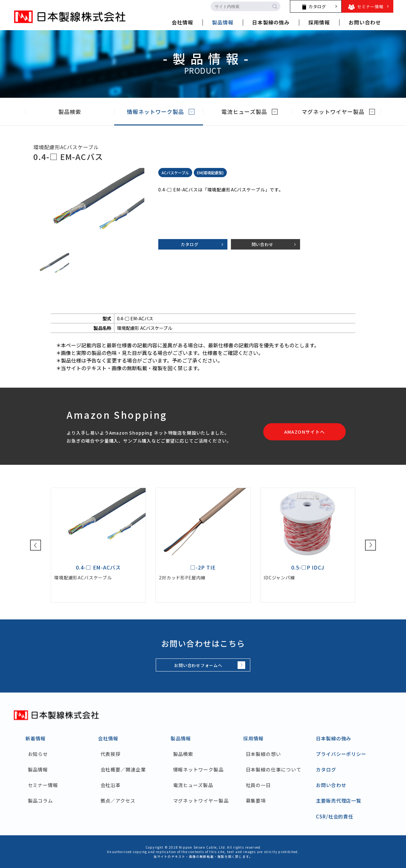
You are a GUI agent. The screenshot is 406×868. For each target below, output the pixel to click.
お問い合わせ (331, 785)
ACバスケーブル (175, 173)
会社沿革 (111, 785)
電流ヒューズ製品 (249, 112)
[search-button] (275, 6)
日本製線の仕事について (274, 769)
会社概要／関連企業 (123, 769)
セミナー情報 (43, 785)
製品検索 (75, 112)
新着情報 (36, 738)
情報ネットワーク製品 (161, 112)
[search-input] (240, 6)
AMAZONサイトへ (305, 432)
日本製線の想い (263, 754)
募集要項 (256, 801)
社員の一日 (259, 785)
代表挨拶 (111, 754)
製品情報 (38, 769)
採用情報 (253, 738)
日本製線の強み (334, 738)
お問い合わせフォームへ (198, 665)
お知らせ (38, 754)
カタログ (190, 244)
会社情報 (108, 738)
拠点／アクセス (118, 801)
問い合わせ (262, 244)
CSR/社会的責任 (335, 816)
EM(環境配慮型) (210, 173)
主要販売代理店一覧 (339, 801)
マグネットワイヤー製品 (338, 112)
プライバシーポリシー (341, 754)
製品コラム (41, 801)
